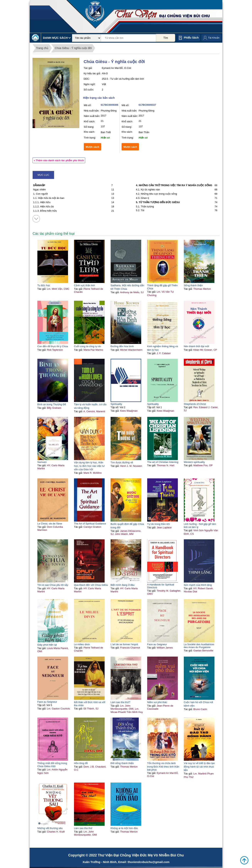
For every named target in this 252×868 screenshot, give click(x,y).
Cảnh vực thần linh (84, 285)
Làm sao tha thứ (83, 828)
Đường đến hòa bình (122, 346)
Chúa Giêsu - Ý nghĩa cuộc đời (73, 48)
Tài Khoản (214, 38)
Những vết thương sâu (50, 828)
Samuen (42, 462)
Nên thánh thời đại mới (196, 346)
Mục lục (43, 175)
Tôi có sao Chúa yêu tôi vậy (53, 585)
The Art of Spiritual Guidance (90, 524)
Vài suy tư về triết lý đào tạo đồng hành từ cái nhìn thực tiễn (199, 767)
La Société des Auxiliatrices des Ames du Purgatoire (199, 646)
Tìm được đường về (122, 462)
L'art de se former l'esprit (124, 644)
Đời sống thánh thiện (122, 763)
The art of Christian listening (163, 462)
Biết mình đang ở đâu (123, 585)
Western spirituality (194, 462)
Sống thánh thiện (193, 285)
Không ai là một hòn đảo (124, 828)
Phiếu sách (191, 38)
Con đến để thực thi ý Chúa (53, 346)
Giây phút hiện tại (47, 645)
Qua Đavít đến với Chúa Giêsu (91, 585)
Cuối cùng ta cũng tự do (87, 346)
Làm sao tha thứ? (120, 702)
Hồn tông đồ (81, 763)
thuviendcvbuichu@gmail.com (148, 862)
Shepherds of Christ (195, 404)
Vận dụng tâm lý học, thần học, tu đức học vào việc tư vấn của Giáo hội (89, 466)
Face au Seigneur (157, 644)
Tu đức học (44, 285)
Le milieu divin (82, 644)
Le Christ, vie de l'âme (50, 524)
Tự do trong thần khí (159, 524)
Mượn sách (92, 147)
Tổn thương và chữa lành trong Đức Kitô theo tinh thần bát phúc (163, 766)
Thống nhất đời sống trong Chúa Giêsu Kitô (52, 765)
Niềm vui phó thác (157, 702)
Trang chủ (42, 48)
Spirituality (116, 404)
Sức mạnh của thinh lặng (198, 585)
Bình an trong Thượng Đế (52, 404)
